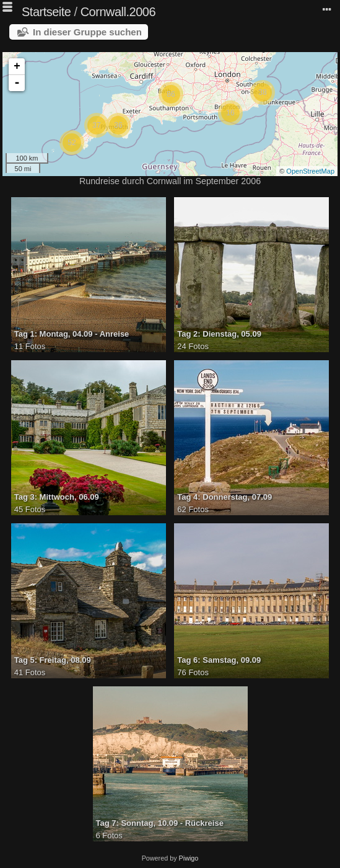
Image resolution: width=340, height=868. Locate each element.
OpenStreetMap (310, 171)
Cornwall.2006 (118, 12)
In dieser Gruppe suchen (87, 32)
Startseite (46, 12)
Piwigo (189, 858)
